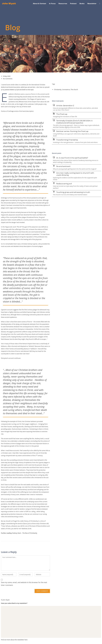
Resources (6, 44)
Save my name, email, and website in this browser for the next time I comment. (24, 584)
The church (74, 89)
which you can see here (28, 87)
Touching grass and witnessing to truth (73, 192)
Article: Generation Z (65, 106)
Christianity (58, 89)
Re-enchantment (63, 167)
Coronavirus (66, 89)
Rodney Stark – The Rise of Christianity (25, 533)
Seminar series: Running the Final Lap (72, 131)
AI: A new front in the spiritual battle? (72, 158)
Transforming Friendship (67, 140)
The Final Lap (62, 114)
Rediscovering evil (64, 184)
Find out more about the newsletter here (14, 640)
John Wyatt (9, 4)
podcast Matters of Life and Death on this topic (19, 90)
